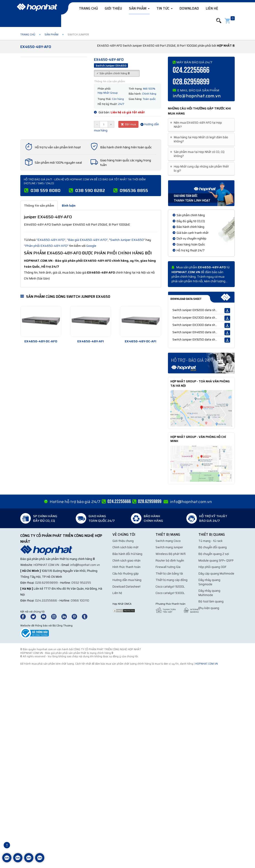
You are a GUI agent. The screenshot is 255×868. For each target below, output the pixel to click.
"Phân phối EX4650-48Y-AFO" (46, 246)
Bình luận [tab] (69, 205)
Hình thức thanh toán (126, 567)
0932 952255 (81, 583)
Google (91, 246)
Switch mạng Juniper (169, 547)
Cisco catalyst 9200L (170, 587)
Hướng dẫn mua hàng (127, 580)
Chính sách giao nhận (126, 560)
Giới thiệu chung (123, 541)
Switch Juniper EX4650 (127, 240)
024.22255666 (191, 70)
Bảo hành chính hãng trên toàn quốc (126, 147)
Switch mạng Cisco (168, 541)
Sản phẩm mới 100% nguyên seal (58, 162)
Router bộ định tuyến (170, 560)
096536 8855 (134, 190)
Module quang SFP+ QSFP (216, 560)
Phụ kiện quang (209, 608)
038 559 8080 (46, 190)
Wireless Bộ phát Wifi (171, 554)
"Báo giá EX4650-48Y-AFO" (87, 240)
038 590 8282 (90, 190)
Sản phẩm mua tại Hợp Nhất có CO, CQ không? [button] (198, 154)
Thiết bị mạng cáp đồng (172, 580)
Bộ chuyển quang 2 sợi (214, 554)
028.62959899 (191, 82)
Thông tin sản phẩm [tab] (39, 205)
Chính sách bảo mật (125, 547)
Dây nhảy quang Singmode (209, 582)
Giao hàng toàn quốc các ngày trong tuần (126, 162)
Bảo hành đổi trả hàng (127, 554)
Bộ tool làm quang (211, 601)
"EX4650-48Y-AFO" (51, 240)
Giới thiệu (113, 8)
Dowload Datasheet (126, 587)
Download (189, 8)
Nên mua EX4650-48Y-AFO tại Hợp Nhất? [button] (197, 125)
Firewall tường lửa (168, 567)
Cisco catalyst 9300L (170, 593)
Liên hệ (212, 8)
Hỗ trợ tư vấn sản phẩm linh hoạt (58, 147)
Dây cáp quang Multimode (216, 574)
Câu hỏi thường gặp (126, 574)
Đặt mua (128, 124)
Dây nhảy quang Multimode (209, 593)
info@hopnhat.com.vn (197, 96)
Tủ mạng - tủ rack (211, 541)
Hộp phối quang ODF (212, 567)
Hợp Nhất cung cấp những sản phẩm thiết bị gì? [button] (200, 169)
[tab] (201, 125)
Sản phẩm (139, 8)
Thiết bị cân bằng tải (169, 574)
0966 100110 (80, 600)
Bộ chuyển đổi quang (213, 547)
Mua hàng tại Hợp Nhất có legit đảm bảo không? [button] (200, 139)
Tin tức (165, 8)
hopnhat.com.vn (46, 565)
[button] (219, 21)
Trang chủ (88, 8)
